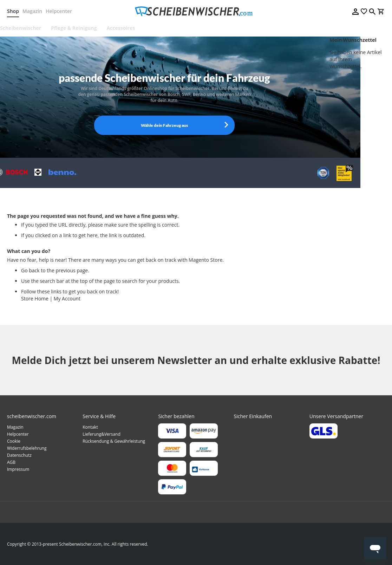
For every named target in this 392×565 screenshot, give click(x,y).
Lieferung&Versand (102, 434)
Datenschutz (19, 455)
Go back (30, 270)
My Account (67, 298)
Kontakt (90, 427)
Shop (13, 11)
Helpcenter (59, 11)
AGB (11, 462)
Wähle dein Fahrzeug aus (164, 125)
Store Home (35, 298)
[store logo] (196, 11)
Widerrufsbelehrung (27, 448)
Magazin (32, 11)
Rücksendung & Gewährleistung (114, 441)
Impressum (18, 469)
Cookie (14, 441)
